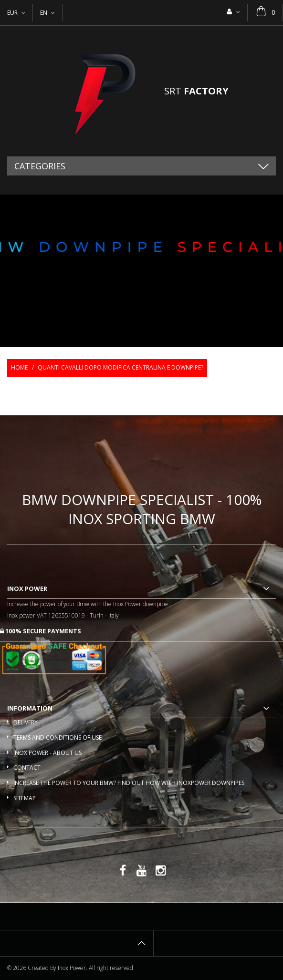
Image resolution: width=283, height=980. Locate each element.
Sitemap (25, 798)
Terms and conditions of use (58, 738)
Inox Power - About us (47, 753)
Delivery (26, 722)
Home (19, 367)
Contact (27, 768)
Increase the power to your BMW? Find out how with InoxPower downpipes (129, 783)
